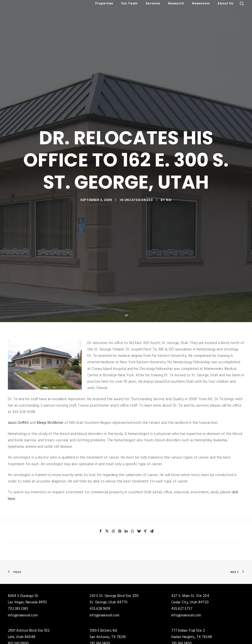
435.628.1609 (100, 571)
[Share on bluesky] (139, 493)
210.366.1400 (100, 605)
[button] (242, 3)
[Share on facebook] (100, 493)
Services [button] (153, 3)
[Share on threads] (113, 493)
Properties (104, 3)
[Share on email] (152, 493)
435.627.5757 (182, 571)
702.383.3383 (18, 571)
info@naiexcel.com (23, 577)
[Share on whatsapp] (132, 493)
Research (176, 3)
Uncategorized (139, 181)
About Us (225, 3)
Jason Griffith (18, 385)
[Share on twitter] (107, 493)
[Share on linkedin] (126, 493)
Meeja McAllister (51, 385)
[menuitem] (104, 3)
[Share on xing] (145, 493)
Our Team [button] (129, 3)
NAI (169, 181)
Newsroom (201, 3)
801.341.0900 (18, 605)
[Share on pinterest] (120, 493)
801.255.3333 (18, 640)
